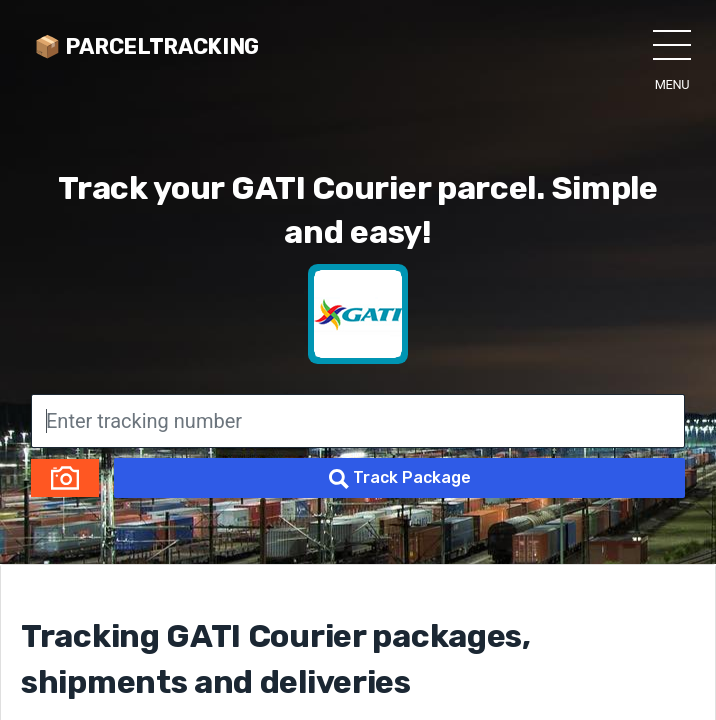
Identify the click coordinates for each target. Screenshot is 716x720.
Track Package (400, 478)
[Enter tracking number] (358, 421)
